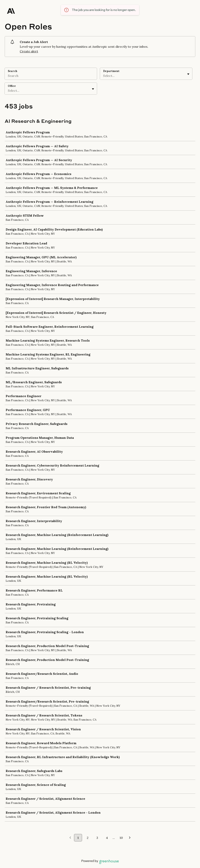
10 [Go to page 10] (121, 838)
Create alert (29, 51)
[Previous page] (70, 838)
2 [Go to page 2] (88, 838)
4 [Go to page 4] (107, 838)
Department (111, 71)
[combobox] (104, 76)
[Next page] (130, 838)
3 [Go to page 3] (97, 838)
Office (12, 86)
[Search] (51, 76)
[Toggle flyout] (188, 74)
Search (12, 71)
